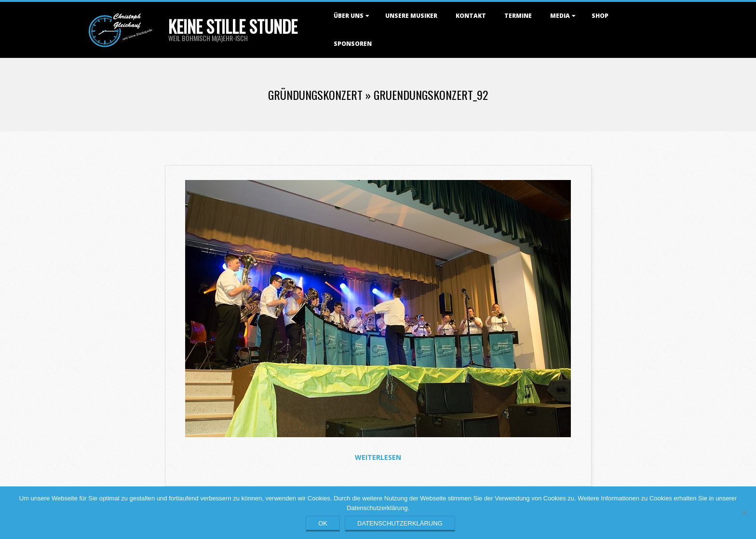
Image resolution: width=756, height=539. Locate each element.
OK (323, 523)
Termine (518, 16)
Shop (600, 16)
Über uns (349, 16)
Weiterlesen (378, 457)
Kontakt (471, 16)
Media (560, 16)
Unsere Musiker (411, 16)
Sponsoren (353, 44)
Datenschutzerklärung (400, 523)
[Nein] (744, 512)
